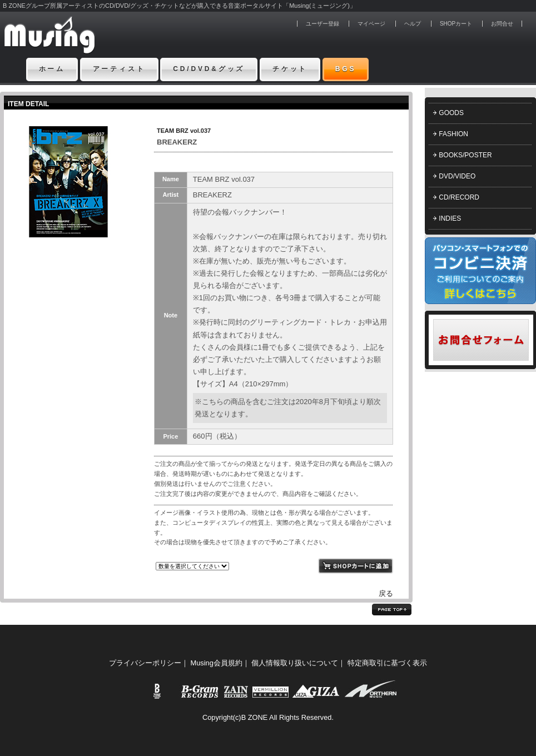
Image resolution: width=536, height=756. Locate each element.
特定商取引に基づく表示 (387, 663)
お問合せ (502, 24)
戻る (386, 593)
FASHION (453, 134)
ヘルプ (413, 24)
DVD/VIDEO (457, 176)
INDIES (450, 218)
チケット (290, 69)
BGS (346, 69)
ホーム (52, 69)
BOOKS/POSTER (465, 155)
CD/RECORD (459, 197)
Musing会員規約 (217, 663)
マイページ (371, 24)
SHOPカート (456, 24)
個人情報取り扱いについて (295, 663)
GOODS (451, 113)
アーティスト (119, 69)
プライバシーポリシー (145, 663)
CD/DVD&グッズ (209, 69)
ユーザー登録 (322, 24)
